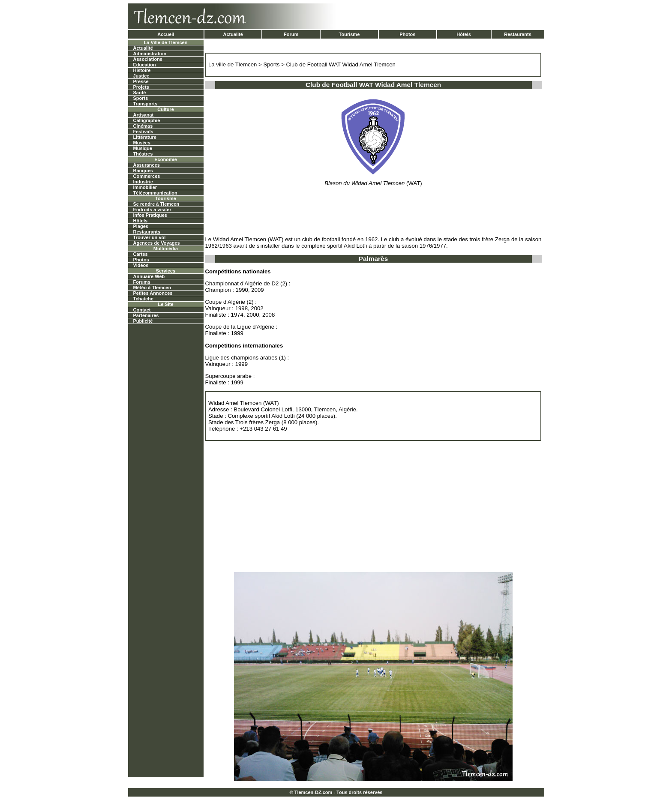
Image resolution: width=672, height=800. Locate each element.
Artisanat (144, 115)
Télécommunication (155, 193)
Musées (142, 143)
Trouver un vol (150, 237)
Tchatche (143, 299)
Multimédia (166, 249)
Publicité (143, 321)
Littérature (145, 137)
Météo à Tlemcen (152, 288)
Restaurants (518, 34)
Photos (407, 34)
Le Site (165, 304)
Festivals (143, 132)
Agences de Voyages (157, 243)
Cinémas (143, 126)
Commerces (147, 176)
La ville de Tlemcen (232, 64)
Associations (148, 59)
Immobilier (145, 187)
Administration (150, 54)
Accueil (166, 34)
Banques (143, 171)
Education (145, 65)
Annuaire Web (149, 276)
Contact (142, 310)
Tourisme (349, 34)
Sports (141, 98)
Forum (291, 34)
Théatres (143, 154)
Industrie (143, 182)
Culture (166, 109)
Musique (143, 148)
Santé (140, 93)
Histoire (142, 70)
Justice (141, 76)
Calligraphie (147, 120)
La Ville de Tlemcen (166, 42)
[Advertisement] (444, 16)
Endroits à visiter (152, 210)
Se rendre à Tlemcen (156, 204)
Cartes (141, 254)
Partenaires (146, 315)
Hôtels (464, 34)
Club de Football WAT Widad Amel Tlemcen (341, 64)
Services (166, 271)
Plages (141, 226)
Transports (145, 104)
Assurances (147, 165)
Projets (141, 87)
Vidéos (141, 265)
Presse (141, 81)
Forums (142, 282)
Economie (166, 159)
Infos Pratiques (150, 215)
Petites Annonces (153, 293)
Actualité (233, 34)
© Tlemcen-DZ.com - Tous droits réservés (336, 792)
